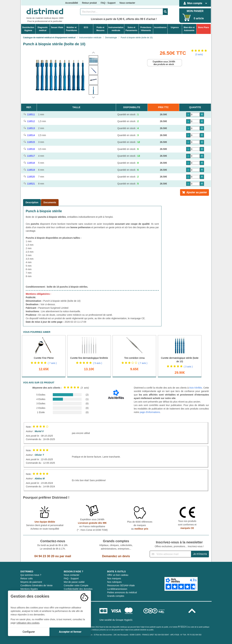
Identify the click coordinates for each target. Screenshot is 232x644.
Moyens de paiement (31, 582)
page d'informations (150, 412)
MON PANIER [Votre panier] (195, 11)
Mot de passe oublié (74, 582)
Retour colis (27, 578)
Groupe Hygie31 (124, 620)
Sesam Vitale (57, 27)
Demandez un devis (116, 556)
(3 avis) (199, 54)
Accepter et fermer (70, 632)
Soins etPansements (131, 29)
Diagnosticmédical (43, 29)
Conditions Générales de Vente (37, 585)
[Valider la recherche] (165, 12)
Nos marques (114, 578)
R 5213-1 (183, 627)
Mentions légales (29, 589)
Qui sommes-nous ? (31, 575)
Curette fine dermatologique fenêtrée (89, 358)
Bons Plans (204, 27)
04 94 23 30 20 (44, 556)
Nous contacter (127, 3)
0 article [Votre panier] (199, 18)
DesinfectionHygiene (28, 29)
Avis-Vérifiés (196, 388)
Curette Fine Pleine (44, 358)
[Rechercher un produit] (122, 12)
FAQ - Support (108, 3)
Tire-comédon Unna (134, 358)
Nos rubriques (114, 582)
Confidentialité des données (78, 589)
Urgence (175, 27)
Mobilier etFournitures (72, 29)
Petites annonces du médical (122, 592)
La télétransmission (117, 589)
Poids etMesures (100, 29)
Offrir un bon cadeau (118, 575)
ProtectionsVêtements (146, 29)
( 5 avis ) (98, 363)
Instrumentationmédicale (116, 29)
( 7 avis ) (52, 363)
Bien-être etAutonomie (189, 29)
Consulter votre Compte (76, 585)
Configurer (29, 632)
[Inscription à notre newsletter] (170, 554)
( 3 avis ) (188, 367)
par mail (65, 556)
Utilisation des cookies (28, 623)
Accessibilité (72, 3)
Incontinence (160, 27)
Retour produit (89, 3)
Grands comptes (116, 596)
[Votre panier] (187, 17)
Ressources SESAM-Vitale (121, 585)
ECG (86, 27)
